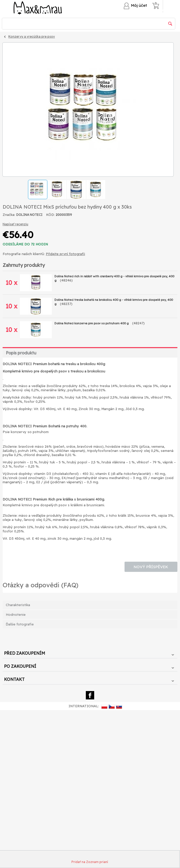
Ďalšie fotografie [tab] (20, 624)
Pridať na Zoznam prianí (90, 862)
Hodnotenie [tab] (16, 614)
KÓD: (50, 215)
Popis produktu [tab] (21, 353)
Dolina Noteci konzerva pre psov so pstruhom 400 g (92, 323)
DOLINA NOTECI (29, 215)
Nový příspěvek (151, 567)
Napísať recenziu (15, 224)
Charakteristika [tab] (18, 605)
